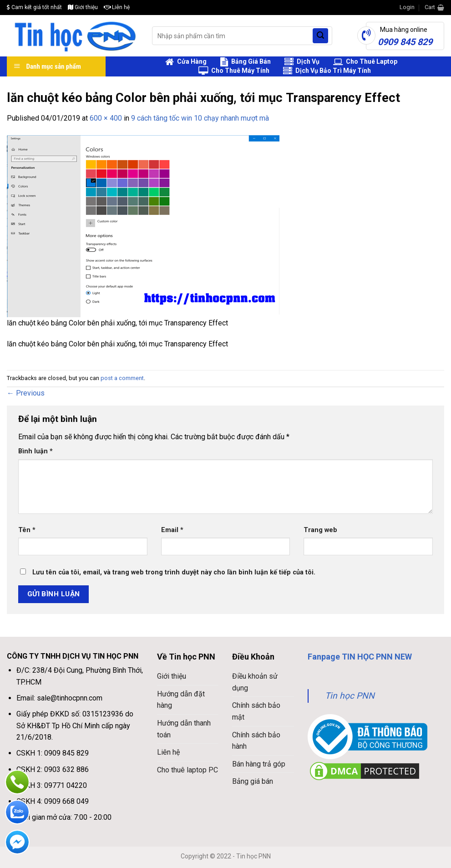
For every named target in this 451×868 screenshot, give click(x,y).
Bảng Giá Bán (246, 62)
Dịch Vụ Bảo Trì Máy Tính (327, 71)
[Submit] (320, 36)
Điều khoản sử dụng (255, 682)
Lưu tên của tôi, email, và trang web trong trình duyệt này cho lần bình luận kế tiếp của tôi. (174, 572)
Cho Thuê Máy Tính (234, 71)
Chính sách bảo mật (256, 711)
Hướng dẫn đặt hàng (181, 700)
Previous (26, 393)
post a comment (122, 378)
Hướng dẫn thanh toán (184, 729)
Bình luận (35, 451)
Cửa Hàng (186, 62)
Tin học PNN (350, 696)
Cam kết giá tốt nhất (34, 7)
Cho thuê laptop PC (187, 770)
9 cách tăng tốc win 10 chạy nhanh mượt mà (200, 118)
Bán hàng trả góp (259, 764)
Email (172, 530)
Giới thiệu (83, 7)
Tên (27, 530)
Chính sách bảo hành (256, 741)
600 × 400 (106, 118)
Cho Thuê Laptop (365, 62)
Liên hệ (117, 7)
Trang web (320, 530)
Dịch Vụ (302, 62)
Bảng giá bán (253, 781)
